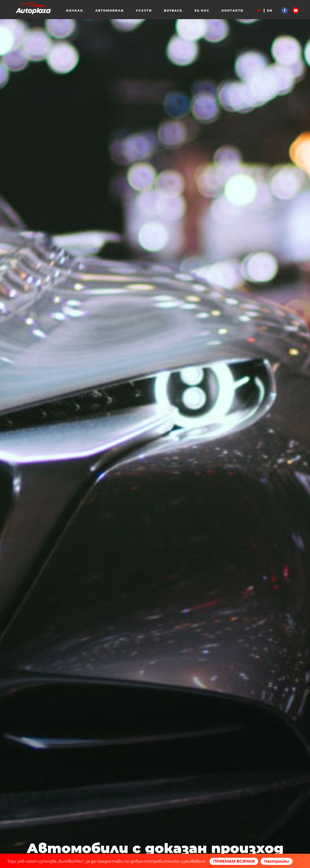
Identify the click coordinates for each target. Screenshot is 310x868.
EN (270, 11)
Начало (75, 11)
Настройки (277, 861)
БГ (260, 11)
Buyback (173, 11)
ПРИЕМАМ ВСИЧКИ (234, 861)
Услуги (144, 11)
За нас (202, 11)
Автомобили (109, 11)
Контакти (232, 11)
